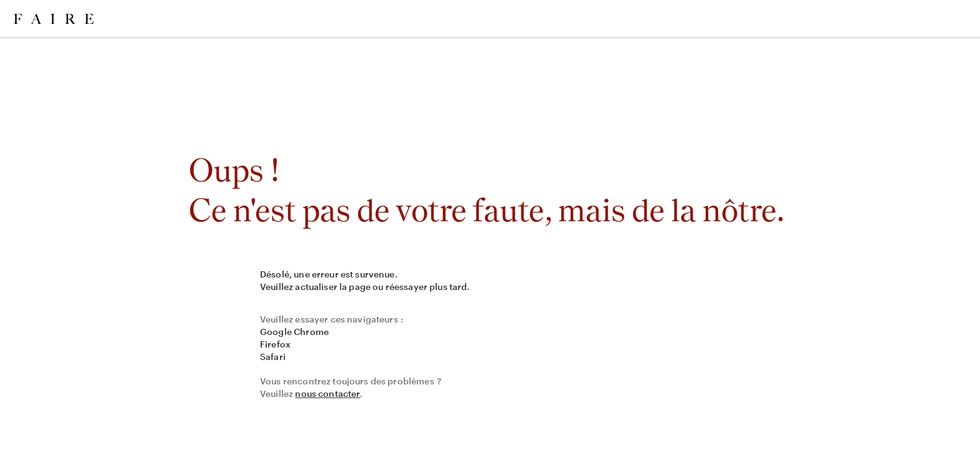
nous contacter (327, 393)
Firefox (275, 344)
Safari (273, 357)
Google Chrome (294, 332)
